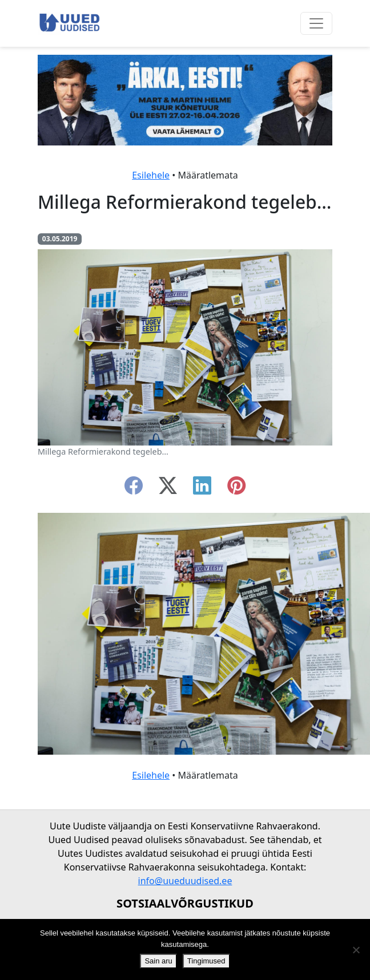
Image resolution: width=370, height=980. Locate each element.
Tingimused (206, 961)
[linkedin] (202, 489)
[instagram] (236, 489)
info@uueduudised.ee (185, 881)
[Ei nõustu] (356, 950)
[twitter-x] (168, 489)
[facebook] (134, 489)
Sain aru (158, 961)
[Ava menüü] (316, 23)
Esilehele (151, 175)
